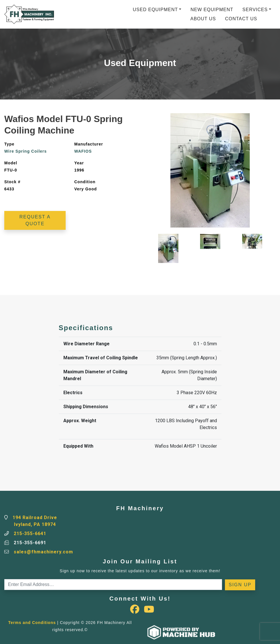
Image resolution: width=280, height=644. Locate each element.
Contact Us (241, 19)
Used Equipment (155, 10)
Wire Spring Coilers (26, 151)
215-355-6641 (30, 534)
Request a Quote (35, 220)
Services (255, 10)
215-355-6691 (30, 543)
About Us (203, 19)
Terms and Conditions (32, 623)
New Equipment (212, 10)
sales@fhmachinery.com (43, 552)
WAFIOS (83, 151)
